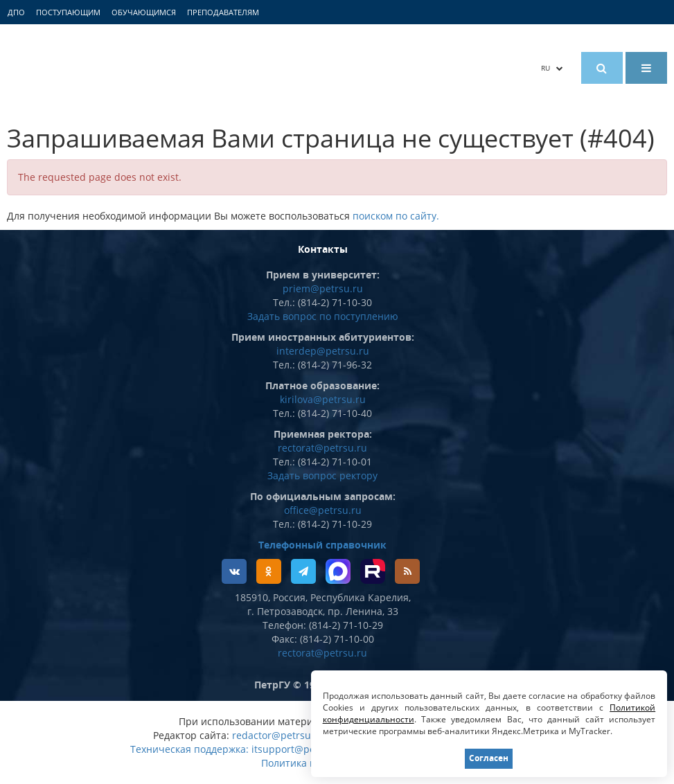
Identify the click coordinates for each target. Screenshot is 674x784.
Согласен (489, 758)
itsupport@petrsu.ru (299, 749)
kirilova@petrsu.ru (323, 399)
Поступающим (68, 12)
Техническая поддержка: (189, 749)
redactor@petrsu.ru (278, 735)
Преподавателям (223, 12)
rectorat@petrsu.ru (322, 448)
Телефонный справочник (322, 545)
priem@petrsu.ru (323, 288)
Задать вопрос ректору (322, 475)
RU (552, 68)
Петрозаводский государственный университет (132, 68)
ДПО (16, 12)
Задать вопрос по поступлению (323, 316)
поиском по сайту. (396, 216)
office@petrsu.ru (323, 510)
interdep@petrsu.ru (323, 351)
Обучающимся (144, 12)
